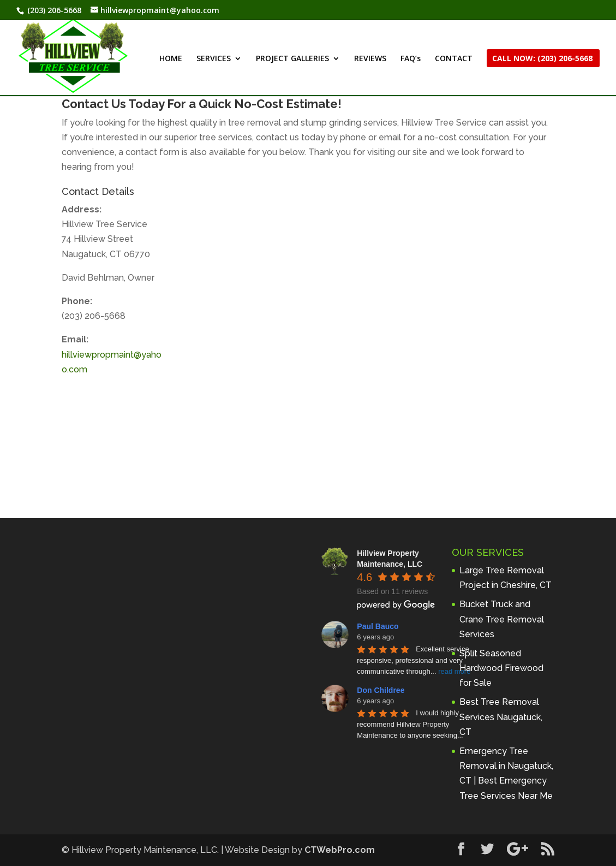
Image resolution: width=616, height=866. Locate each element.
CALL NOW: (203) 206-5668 (542, 59)
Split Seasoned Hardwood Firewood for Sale (501, 668)
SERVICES (214, 59)
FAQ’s (411, 59)
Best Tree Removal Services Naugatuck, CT (501, 717)
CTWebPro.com (340, 850)
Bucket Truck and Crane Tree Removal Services (502, 619)
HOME (171, 59)
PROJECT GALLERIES (292, 59)
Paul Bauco (378, 626)
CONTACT (454, 59)
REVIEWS (370, 59)
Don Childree (381, 690)
